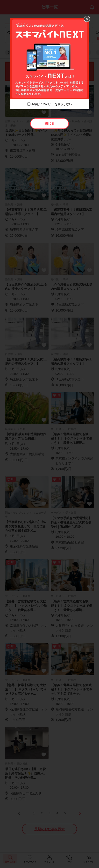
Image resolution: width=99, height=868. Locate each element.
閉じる (49, 123)
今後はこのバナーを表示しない (52, 104)
